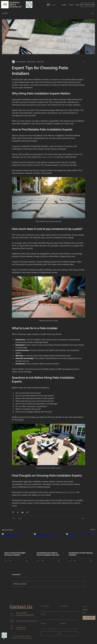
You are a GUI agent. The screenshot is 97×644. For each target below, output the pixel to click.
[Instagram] (4, 638)
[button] (92, 13)
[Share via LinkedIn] (23, 512)
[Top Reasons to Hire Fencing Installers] (81, 541)
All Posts (5, 13)
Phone (43, 623)
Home (85, 607)
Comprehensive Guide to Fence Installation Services (48, 554)
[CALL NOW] (89, 618)
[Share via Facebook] (13, 512)
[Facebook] (4, 634)
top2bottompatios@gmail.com (27, 621)
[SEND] (59, 634)
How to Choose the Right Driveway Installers (15, 554)
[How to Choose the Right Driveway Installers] (16, 541)
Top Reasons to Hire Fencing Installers (81, 554)
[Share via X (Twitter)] (18, 512)
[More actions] (84, 62)
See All (93, 530)
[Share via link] (27, 512)
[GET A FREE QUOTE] (87, 5)
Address (63, 623)
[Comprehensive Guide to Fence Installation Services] (49, 541)
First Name (45, 606)
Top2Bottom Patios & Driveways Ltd (15, 5)
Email (43, 614)
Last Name (64, 606)
